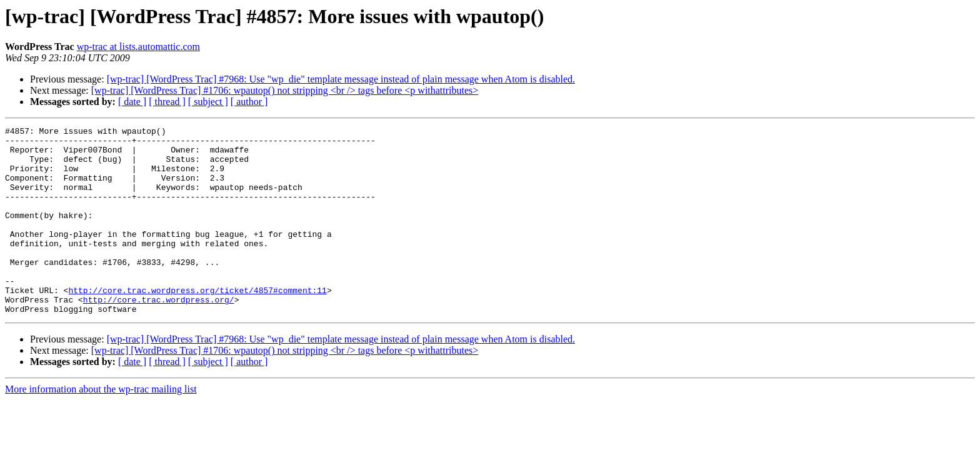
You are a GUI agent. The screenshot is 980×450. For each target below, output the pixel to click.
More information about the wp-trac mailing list (101, 427)
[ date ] (132, 102)
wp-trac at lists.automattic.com (138, 47)
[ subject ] (208, 102)
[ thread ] (167, 102)
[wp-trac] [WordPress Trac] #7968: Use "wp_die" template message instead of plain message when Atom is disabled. (341, 79)
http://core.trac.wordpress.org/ (159, 335)
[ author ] (249, 102)
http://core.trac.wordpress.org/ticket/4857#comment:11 (197, 324)
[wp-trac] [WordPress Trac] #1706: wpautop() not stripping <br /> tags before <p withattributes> (285, 90)
